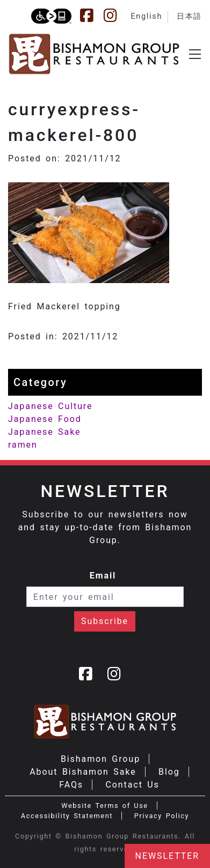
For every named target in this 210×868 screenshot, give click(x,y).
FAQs (71, 785)
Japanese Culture (50, 406)
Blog (169, 772)
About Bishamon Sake (83, 772)
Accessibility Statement (67, 816)
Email (103, 576)
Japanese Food (45, 419)
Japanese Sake (44, 432)
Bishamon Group (100, 759)
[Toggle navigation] (195, 54)
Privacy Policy (162, 816)
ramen (23, 445)
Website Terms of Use (104, 806)
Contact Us (132, 785)
